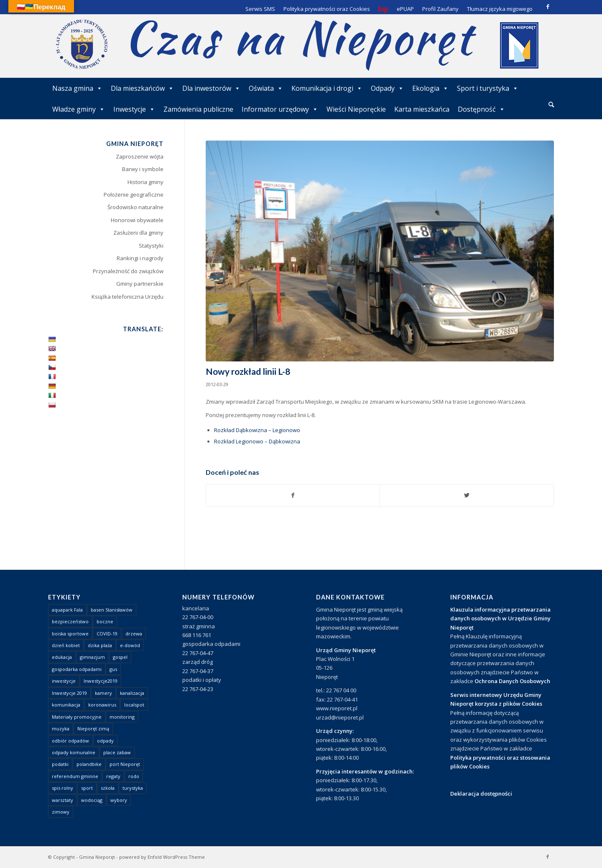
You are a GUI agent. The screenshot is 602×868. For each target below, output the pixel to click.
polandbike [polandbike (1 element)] (89, 764)
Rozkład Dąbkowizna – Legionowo (257, 430)
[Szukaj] (551, 104)
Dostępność (481, 109)
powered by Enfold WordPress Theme (162, 857)
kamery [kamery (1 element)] (103, 693)
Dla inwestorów (211, 88)
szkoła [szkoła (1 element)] (108, 788)
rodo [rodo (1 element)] (134, 776)
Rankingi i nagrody (140, 258)
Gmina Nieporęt (97, 857)
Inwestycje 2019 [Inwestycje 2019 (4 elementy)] (69, 693)
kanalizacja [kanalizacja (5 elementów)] (132, 693)
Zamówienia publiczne (198, 109)
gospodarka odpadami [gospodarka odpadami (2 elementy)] (77, 669)
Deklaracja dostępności (481, 794)
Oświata (266, 88)
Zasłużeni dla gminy (138, 233)
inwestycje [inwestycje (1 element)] (64, 681)
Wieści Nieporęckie (356, 109)
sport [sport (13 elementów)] (87, 788)
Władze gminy (79, 109)
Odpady (387, 88)
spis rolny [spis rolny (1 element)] (62, 788)
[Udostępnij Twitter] (467, 495)
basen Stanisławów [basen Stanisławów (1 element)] (112, 610)
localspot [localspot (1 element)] (134, 705)
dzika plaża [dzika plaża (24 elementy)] (100, 645)
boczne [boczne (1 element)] (105, 621)
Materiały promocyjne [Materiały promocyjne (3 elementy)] (77, 717)
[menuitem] (551, 105)
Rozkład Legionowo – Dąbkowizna (257, 441)
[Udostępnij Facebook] (293, 495)
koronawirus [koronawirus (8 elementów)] (102, 705)
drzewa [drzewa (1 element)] (134, 634)
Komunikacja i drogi (327, 88)
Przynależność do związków (128, 271)
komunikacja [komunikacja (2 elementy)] (66, 705)
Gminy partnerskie (140, 284)
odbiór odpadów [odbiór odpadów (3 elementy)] (70, 741)
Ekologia (430, 88)
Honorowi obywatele (137, 220)
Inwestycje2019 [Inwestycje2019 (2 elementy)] (101, 681)
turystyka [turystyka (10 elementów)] (133, 788)
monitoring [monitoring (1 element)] (122, 717)
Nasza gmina (77, 88)
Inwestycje (134, 109)
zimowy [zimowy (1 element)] (61, 812)
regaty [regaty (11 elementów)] (113, 776)
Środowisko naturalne (135, 207)
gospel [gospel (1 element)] (120, 657)
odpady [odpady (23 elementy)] (105, 741)
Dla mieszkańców (142, 88)
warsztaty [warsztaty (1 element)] (62, 800)
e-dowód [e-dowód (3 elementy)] (130, 645)
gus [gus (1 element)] (113, 669)
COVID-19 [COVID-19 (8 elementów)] (107, 634)
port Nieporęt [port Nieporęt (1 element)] (125, 764)
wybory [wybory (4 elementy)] (119, 800)
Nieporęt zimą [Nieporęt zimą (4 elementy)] (93, 728)
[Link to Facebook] (548, 6)
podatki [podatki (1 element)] (60, 764)
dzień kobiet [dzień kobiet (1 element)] (66, 645)
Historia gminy (145, 182)
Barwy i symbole (143, 169)
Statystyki (151, 246)
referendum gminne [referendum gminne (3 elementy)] (75, 776)
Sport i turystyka (488, 88)
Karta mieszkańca (422, 109)
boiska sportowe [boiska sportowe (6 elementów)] (70, 634)
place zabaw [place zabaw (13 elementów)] (117, 752)
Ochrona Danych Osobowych (512, 681)
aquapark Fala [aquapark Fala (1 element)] (67, 610)
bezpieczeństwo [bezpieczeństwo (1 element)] (70, 621)
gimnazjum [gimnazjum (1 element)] (92, 657)
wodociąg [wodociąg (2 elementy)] (92, 800)
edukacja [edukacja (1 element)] (62, 657)
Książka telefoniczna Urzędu (128, 297)
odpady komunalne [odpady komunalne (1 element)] (74, 752)
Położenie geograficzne (134, 195)
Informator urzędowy (280, 109)
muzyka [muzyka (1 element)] (61, 728)
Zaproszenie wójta (140, 156)
